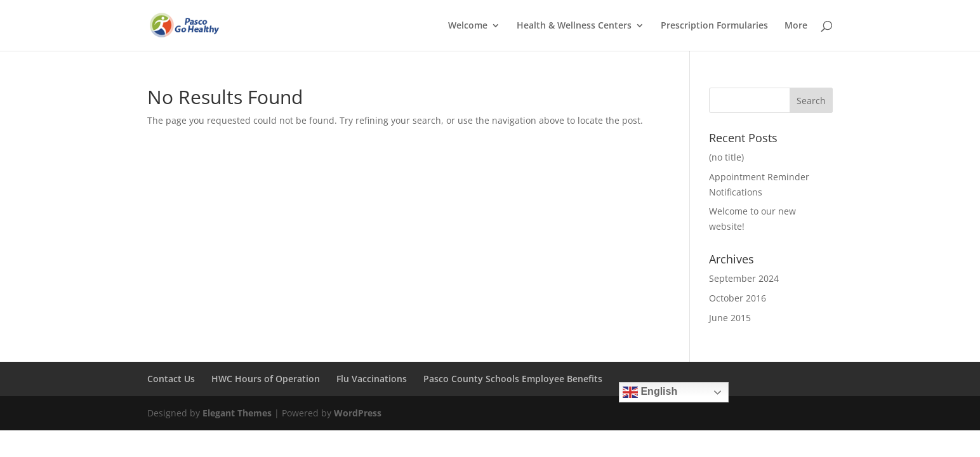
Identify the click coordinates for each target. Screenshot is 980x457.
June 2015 (730, 318)
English (650, 392)
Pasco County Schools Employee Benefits (513, 379)
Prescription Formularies (714, 26)
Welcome (468, 26)
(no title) (726, 157)
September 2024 (744, 278)
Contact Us (171, 379)
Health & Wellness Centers (574, 26)
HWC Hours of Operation (266, 379)
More (796, 26)
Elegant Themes (237, 413)
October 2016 (738, 298)
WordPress (358, 413)
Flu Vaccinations (372, 379)
